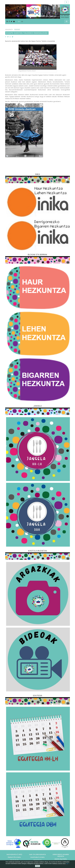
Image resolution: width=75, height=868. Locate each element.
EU (19, 21)
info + (68, 864)
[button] (9, 12)
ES (22, 21)
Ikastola (17, 30)
